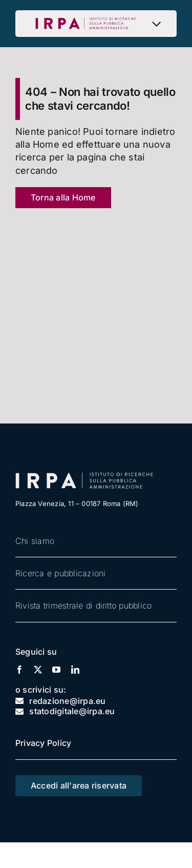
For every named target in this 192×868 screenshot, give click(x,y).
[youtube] (56, 670)
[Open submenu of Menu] (159, 24)
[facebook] (19, 670)
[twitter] (38, 670)
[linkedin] (75, 670)
